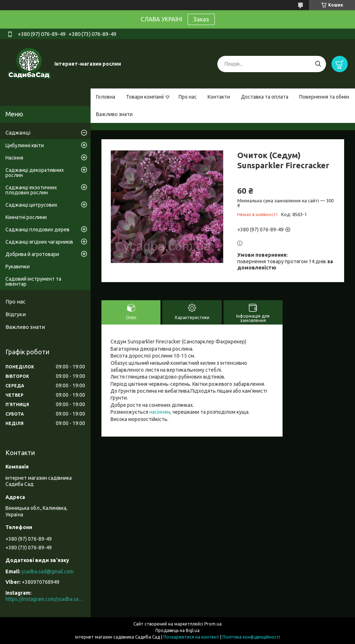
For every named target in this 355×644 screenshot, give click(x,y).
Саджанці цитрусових (31, 205)
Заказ (201, 19)
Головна (106, 97)
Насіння (14, 158)
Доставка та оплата (265, 97)
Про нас (188, 97)
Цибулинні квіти (25, 145)
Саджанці (18, 133)
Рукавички (18, 267)
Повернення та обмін (324, 97)
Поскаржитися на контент (191, 637)
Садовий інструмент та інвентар (33, 281)
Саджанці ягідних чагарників (39, 242)
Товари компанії (145, 97)
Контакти (219, 97)
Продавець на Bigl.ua (177, 630)
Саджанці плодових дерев (37, 230)
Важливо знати (114, 114)
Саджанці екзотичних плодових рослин (31, 190)
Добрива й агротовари (32, 254)
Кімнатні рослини (26, 217)
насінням (160, 412)
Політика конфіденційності (251, 637)
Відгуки (16, 314)
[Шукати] (318, 64)
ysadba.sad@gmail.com (47, 571)
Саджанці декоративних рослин (35, 173)
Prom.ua (213, 624)
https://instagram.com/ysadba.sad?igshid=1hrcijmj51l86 (45, 599)
